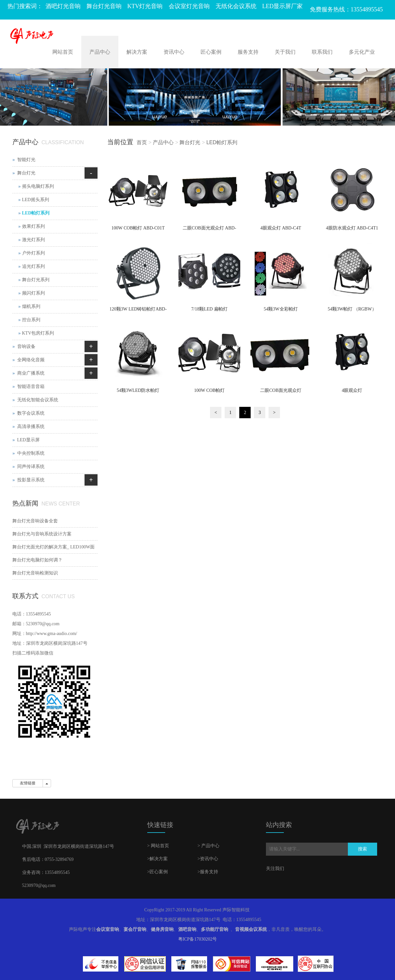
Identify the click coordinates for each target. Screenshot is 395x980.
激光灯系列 (33, 240)
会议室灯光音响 (189, 6)
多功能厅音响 (215, 929)
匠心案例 (211, 52)
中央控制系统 (31, 453)
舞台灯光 (190, 142)
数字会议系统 (31, 413)
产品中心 (100, 52)
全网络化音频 (31, 360)
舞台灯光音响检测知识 (35, 573)
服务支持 (248, 52)
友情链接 (28, 783)
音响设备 (26, 346)
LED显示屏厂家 (283, 6)
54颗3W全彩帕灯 (281, 309)
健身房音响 (162, 929)
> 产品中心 (209, 846)
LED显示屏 (28, 440)
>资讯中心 (208, 859)
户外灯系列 (33, 253)
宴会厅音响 (135, 929)
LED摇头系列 (36, 200)
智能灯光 (26, 160)
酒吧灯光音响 (63, 6)
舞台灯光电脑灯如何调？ (37, 560)
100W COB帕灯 (209, 390)
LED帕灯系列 (222, 142)
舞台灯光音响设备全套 (35, 521)
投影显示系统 (31, 480)
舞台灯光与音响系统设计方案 (42, 534)
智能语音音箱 (31, 386)
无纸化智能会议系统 (38, 400)
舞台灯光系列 (36, 280)
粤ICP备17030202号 (198, 939)
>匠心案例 (158, 872)
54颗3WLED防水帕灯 (138, 390)
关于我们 (285, 52)
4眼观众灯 (352, 390)
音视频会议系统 (251, 929)
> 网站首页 (158, 846)
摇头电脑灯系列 (38, 186)
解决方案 (137, 52)
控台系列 (31, 320)
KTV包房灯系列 (38, 333)
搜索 (362, 849)
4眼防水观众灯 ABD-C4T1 (352, 228)
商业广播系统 (31, 373)
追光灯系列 (33, 266)
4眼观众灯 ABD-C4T (281, 228)
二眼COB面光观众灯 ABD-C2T (210, 230)
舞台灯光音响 (104, 6)
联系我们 (322, 52)
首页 (142, 142)
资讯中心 (174, 52)
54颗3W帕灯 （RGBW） (352, 309)
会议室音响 (108, 929)
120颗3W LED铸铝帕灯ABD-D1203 (138, 311)
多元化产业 (362, 52)
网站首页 (63, 52)
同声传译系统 (31, 467)
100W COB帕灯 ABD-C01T (138, 228)
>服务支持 (208, 872)
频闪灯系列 (33, 293)
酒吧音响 (187, 929)
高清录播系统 (31, 427)
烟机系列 (31, 306)
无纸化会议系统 (236, 6)
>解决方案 (158, 859)
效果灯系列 (33, 226)
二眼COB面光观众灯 (281, 390)
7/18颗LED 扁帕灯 (209, 309)
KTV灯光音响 (145, 6)
